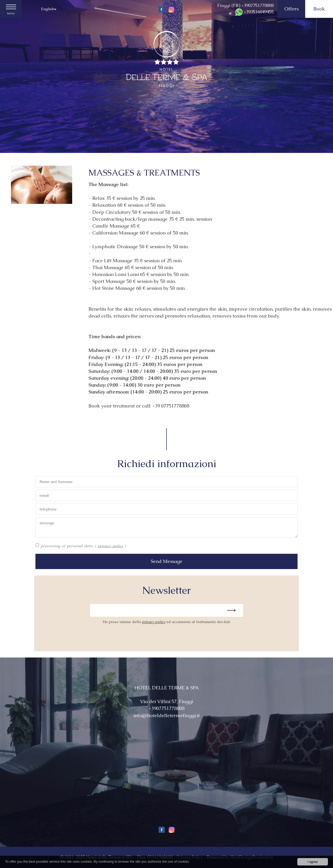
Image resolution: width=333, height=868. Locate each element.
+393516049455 (254, 12)
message (166, 528)
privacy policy (111, 546)
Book (319, 9)
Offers (291, 9)
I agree (313, 862)
